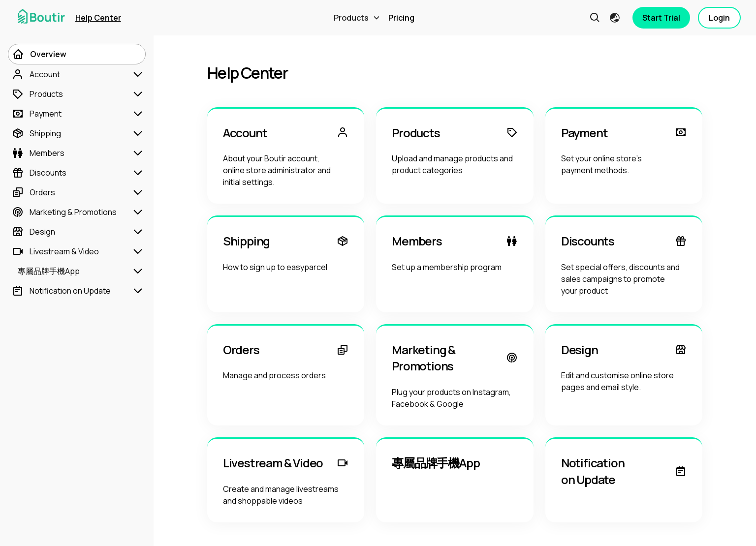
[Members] (77, 153)
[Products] (77, 94)
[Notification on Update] (77, 291)
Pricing (401, 18)
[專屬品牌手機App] (77, 271)
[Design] (77, 232)
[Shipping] (77, 133)
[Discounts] (77, 173)
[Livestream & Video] (77, 251)
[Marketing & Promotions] (77, 212)
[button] (357, 18)
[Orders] (77, 192)
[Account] (77, 74)
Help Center (98, 18)
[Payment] (77, 114)
